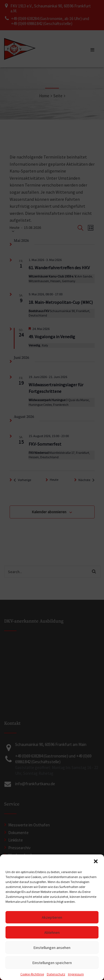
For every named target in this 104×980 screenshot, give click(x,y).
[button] (96, 861)
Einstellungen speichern (52, 963)
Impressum (76, 974)
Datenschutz (56, 974)
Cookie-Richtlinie (32, 974)
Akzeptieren (52, 917)
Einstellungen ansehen (52, 948)
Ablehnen (52, 932)
